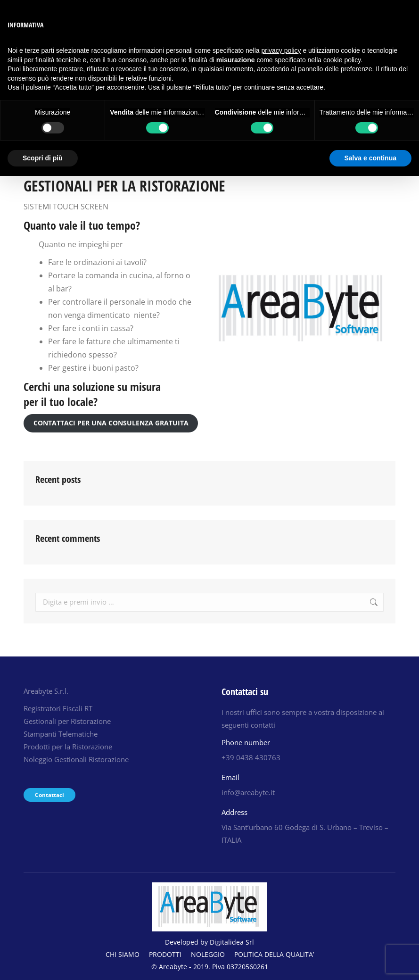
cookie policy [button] (342, 60)
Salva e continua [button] (370, 158)
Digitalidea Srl (232, 942)
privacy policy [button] (281, 50)
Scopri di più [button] (43, 158)
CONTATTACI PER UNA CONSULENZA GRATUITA (111, 423)
